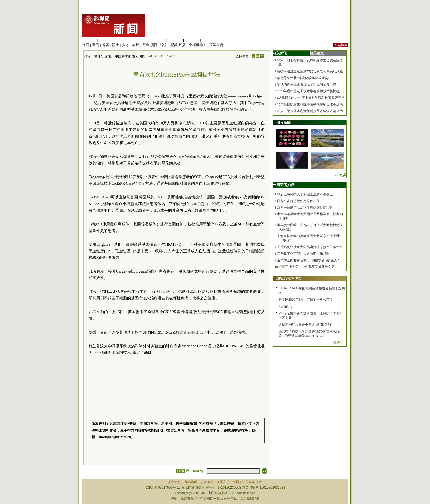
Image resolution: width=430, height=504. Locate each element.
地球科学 (175, 40)
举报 (236, 482)
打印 (180, 471)
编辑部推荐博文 (289, 278)
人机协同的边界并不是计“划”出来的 (305, 324)
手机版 (343, 40)
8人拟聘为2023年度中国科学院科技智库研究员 (311, 98)
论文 (164, 45)
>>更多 (341, 175)
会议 (136, 45)
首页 (86, 45)
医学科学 (106, 40)
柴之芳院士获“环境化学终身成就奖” (303, 78)
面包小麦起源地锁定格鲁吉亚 (298, 201)
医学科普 (216, 45)
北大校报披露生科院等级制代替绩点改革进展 (310, 104)
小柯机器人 (198, 45)
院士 (116, 45)
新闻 (96, 45)
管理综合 (209, 40)
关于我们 (175, 482)
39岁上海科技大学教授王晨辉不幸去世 (305, 194)
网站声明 (191, 482)
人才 (126, 45)
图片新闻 (284, 123)
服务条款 (207, 482)
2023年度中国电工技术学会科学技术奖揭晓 (308, 91)
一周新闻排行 (284, 185)
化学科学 (123, 40)
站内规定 (327, 40)
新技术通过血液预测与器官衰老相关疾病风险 (310, 71)
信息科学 (158, 40)
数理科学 (192, 40)
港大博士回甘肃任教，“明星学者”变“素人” (308, 260)
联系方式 (223, 482)
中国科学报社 (252, 482)
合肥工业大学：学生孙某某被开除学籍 (307, 267)
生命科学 (89, 40)
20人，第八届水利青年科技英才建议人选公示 (310, 111)
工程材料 (141, 40)
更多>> (338, 342)
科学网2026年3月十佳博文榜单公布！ (306, 299)
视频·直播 (178, 45)
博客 (106, 45)
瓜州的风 (285, 306)
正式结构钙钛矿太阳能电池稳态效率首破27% (310, 247)
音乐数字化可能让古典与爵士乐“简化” (305, 254)
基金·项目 (150, 45)
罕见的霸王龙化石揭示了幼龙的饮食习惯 (307, 85)
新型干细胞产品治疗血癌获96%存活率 (305, 208)
